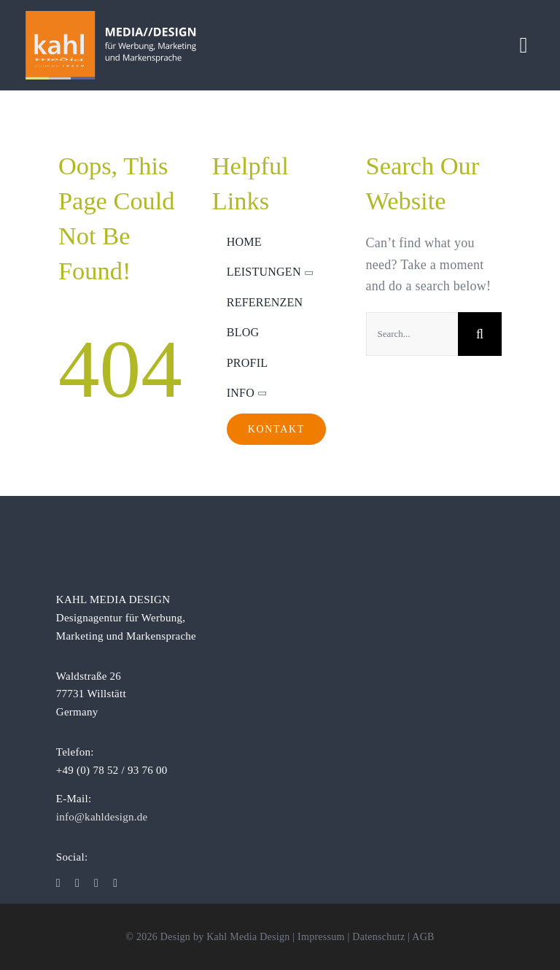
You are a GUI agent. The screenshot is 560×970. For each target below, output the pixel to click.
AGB (423, 937)
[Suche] (480, 334)
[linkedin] (96, 883)
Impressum (321, 937)
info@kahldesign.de (102, 817)
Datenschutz (378, 937)
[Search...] (412, 334)
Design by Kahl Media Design (225, 937)
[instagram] (77, 883)
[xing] (115, 883)
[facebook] (58, 883)
